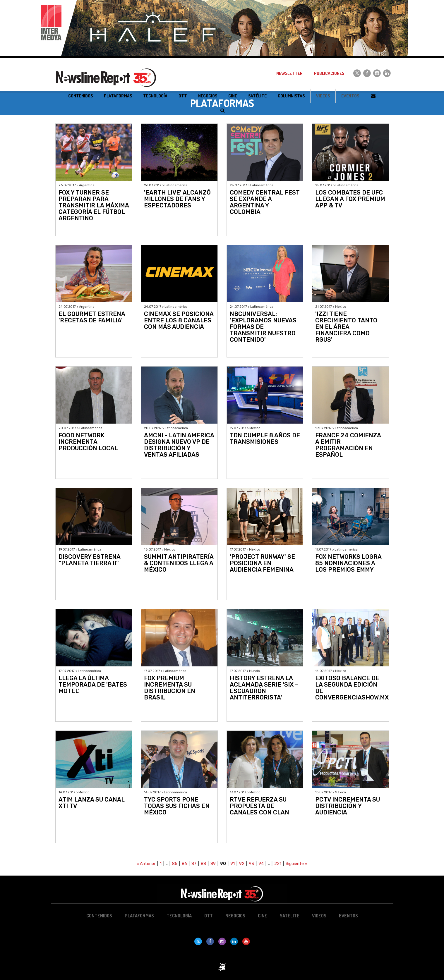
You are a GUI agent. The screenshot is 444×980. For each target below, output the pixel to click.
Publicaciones (329, 73)
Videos (323, 96)
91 (233, 864)
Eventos (350, 96)
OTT (209, 916)
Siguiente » (296, 864)
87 (194, 864)
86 (184, 864)
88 (203, 864)
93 (251, 864)
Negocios (235, 916)
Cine (263, 916)
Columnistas (291, 96)
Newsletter (289, 73)
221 (278, 864)
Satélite (290, 916)
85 (175, 864)
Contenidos (99, 916)
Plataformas (139, 916)
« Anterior (146, 864)
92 (242, 864)
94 (261, 864)
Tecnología (179, 916)
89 (213, 864)
